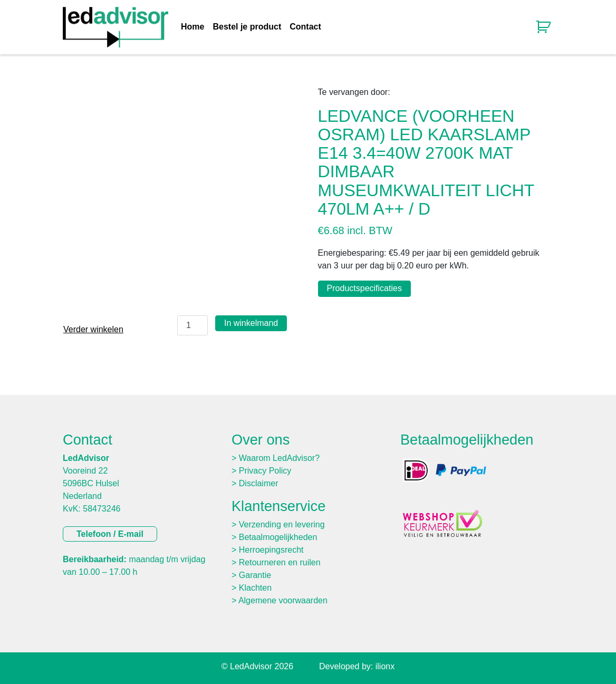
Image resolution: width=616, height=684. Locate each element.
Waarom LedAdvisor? (279, 458)
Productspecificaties (364, 288)
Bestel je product (247, 27)
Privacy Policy (265, 471)
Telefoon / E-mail (110, 534)
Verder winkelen (93, 329)
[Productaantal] (192, 325)
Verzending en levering (282, 524)
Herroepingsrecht (271, 550)
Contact (305, 27)
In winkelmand (251, 323)
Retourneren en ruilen (280, 562)
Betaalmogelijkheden (278, 537)
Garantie (255, 575)
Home (192, 27)
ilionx (385, 666)
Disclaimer (259, 483)
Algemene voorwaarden (283, 600)
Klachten (255, 588)
